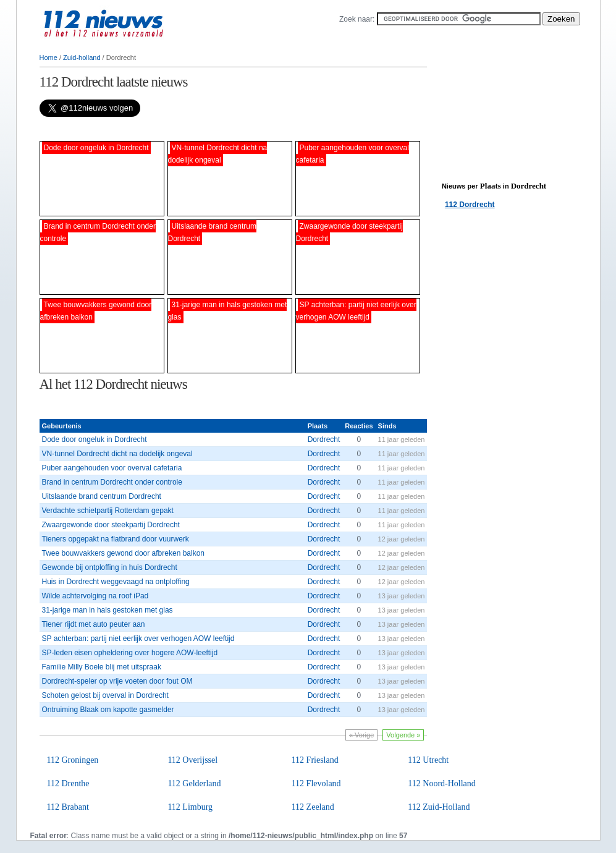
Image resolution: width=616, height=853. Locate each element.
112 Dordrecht (470, 205)
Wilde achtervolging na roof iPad (95, 596)
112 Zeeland (313, 807)
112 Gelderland (194, 783)
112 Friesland (315, 760)
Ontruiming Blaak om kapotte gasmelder (108, 710)
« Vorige (361, 735)
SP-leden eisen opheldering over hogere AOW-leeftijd (130, 653)
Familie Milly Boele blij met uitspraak (102, 667)
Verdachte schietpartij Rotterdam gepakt (108, 511)
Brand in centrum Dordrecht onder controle (112, 482)
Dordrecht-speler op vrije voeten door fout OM (117, 681)
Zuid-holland (82, 57)
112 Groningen (73, 760)
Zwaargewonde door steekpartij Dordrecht (111, 525)
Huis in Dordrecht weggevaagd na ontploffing (116, 582)
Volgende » (403, 735)
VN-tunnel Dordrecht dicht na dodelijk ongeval (117, 454)
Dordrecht (324, 439)
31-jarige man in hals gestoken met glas (108, 610)
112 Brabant (68, 807)
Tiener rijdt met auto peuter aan (94, 624)
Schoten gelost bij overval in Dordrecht (105, 695)
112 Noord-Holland (442, 783)
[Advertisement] (184, 129)
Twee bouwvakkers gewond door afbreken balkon (124, 553)
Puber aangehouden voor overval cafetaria (112, 468)
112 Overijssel (192, 760)
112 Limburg (190, 807)
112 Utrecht (428, 760)
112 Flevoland (316, 783)
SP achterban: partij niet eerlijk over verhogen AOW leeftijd (138, 639)
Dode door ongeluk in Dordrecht (95, 439)
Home (49, 57)
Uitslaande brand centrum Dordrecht (102, 496)
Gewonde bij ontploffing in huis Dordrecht (110, 567)
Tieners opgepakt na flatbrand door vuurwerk (116, 539)
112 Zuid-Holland (439, 807)
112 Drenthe (68, 783)
